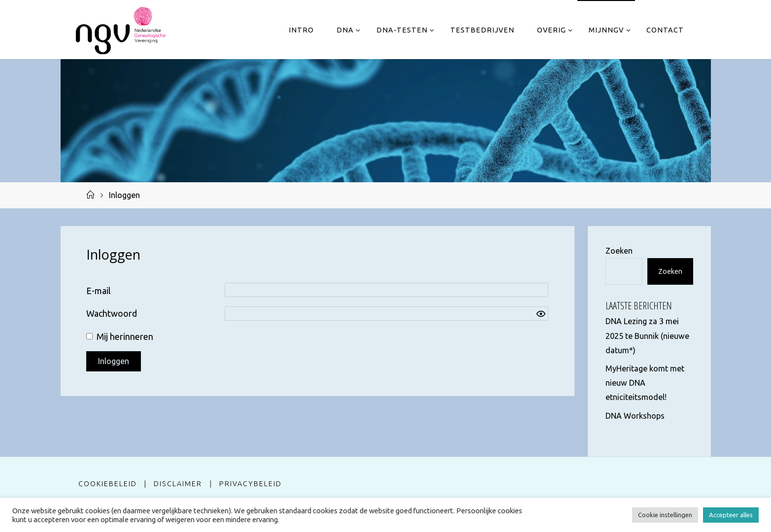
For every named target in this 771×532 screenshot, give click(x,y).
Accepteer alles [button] (731, 515)
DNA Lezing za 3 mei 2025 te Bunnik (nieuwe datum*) (647, 335)
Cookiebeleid (108, 484)
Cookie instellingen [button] (665, 515)
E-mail (99, 291)
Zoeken (619, 251)
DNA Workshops (635, 416)
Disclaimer (178, 484)
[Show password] (541, 314)
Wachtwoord (112, 313)
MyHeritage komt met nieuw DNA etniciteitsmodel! (645, 383)
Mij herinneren (125, 336)
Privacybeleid (251, 484)
